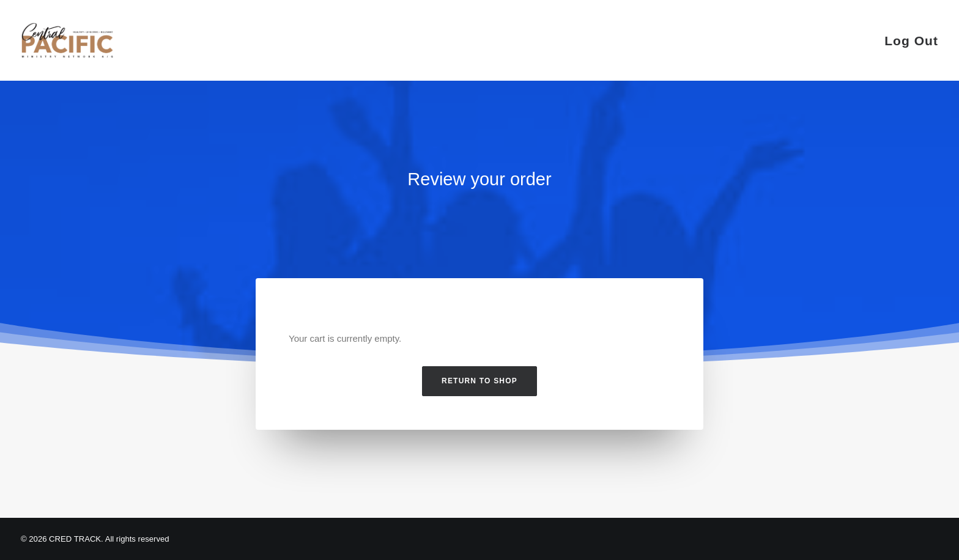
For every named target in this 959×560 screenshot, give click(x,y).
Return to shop (480, 381)
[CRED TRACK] (67, 40)
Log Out (911, 41)
